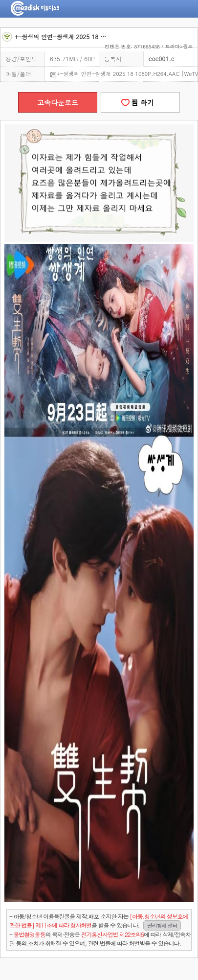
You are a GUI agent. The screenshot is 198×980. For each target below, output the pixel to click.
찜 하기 (140, 102)
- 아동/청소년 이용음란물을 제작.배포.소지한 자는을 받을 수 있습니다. (99, 921)
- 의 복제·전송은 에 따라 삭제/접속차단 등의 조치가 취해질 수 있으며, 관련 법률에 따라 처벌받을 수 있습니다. (100, 939)
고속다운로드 (58, 102)
